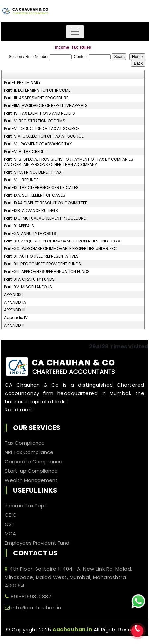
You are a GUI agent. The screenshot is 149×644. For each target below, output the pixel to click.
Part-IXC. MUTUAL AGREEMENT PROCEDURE (45, 218)
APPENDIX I (14, 295)
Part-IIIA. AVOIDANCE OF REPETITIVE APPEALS (46, 106)
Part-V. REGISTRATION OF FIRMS (35, 121)
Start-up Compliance (31, 471)
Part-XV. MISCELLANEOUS (28, 287)
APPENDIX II (14, 325)
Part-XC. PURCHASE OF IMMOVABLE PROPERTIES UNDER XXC (61, 249)
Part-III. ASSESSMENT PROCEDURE (36, 98)
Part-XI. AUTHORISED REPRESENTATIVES (41, 256)
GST (10, 524)
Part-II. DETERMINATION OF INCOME (37, 90)
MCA (10, 534)
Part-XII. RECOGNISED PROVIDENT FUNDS (42, 264)
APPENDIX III (15, 310)
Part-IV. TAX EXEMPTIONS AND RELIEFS (39, 113)
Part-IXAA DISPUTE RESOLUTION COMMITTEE (45, 203)
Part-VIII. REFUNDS (21, 180)
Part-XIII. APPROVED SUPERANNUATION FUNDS (47, 272)
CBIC (11, 515)
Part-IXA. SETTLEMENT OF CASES (35, 195)
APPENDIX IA (15, 302)
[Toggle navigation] (75, 32)
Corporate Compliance (34, 462)
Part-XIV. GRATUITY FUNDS (29, 279)
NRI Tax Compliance (29, 452)
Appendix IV (16, 318)
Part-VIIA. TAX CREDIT (25, 152)
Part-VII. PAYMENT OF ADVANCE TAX (38, 144)
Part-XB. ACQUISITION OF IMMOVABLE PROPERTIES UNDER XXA (62, 241)
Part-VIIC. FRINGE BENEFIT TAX (33, 172)
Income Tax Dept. (26, 506)
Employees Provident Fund (37, 543)
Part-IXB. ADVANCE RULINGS (31, 211)
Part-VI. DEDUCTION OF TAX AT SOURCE (42, 129)
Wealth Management (31, 480)
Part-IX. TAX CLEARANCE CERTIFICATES (41, 188)
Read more (19, 410)
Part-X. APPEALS (19, 226)
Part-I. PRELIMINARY (22, 83)
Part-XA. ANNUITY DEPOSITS (30, 234)
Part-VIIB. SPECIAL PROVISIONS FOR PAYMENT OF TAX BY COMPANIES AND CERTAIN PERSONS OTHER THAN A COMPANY (69, 162)
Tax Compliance (25, 443)
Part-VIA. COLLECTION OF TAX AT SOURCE (44, 136)
